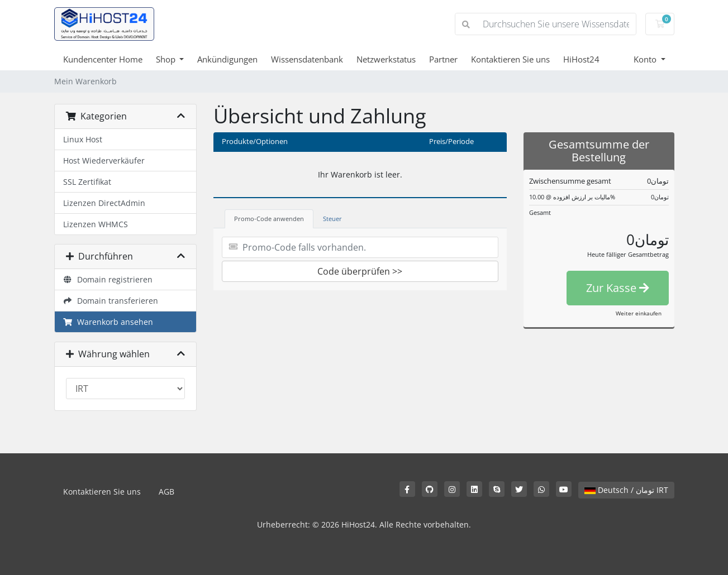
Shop (167, 59)
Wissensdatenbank (307, 59)
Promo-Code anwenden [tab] (269, 219)
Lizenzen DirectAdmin (104, 203)
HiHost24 (581, 59)
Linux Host (83, 139)
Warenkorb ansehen (108, 322)
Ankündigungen (227, 59)
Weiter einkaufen (639, 313)
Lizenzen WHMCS (96, 224)
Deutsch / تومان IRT (626, 490)
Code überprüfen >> (360, 271)
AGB (166, 492)
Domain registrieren (108, 279)
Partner (443, 59)
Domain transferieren (111, 301)
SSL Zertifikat (87, 182)
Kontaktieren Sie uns (510, 59)
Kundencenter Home (103, 59)
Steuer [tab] (332, 219)
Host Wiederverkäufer (104, 160)
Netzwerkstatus (386, 59)
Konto (646, 59)
